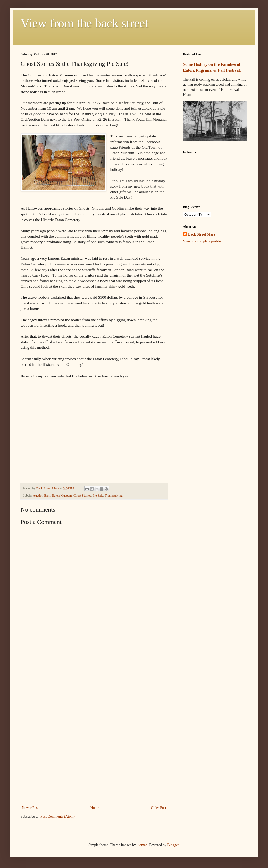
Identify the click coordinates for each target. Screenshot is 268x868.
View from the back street (85, 23)
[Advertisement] (94, 721)
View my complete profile (202, 241)
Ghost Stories (82, 496)
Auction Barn (42, 496)
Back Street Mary (202, 234)
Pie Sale (98, 496)
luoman (142, 845)
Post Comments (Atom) (58, 817)
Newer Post (30, 808)
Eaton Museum (62, 496)
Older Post (159, 808)
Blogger (173, 845)
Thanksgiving (114, 496)
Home (95, 808)
